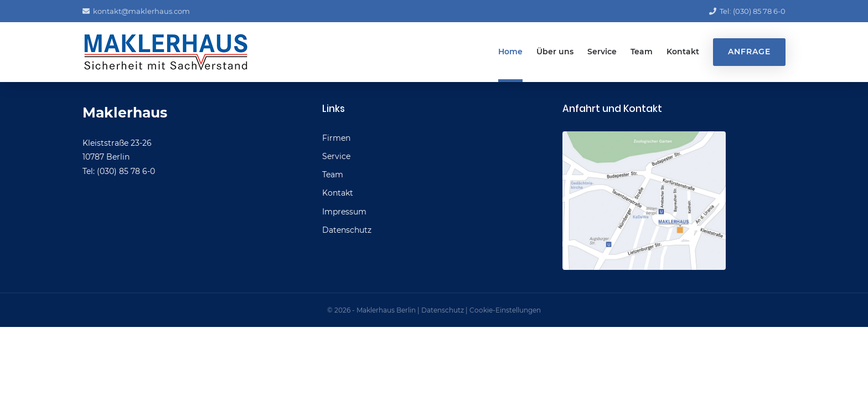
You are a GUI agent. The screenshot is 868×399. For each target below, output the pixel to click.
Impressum (344, 212)
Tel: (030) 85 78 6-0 (747, 11)
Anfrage (749, 52)
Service (602, 52)
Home (510, 52)
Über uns (555, 52)
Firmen (336, 138)
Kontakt (683, 52)
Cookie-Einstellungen (505, 310)
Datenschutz (347, 230)
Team (642, 52)
